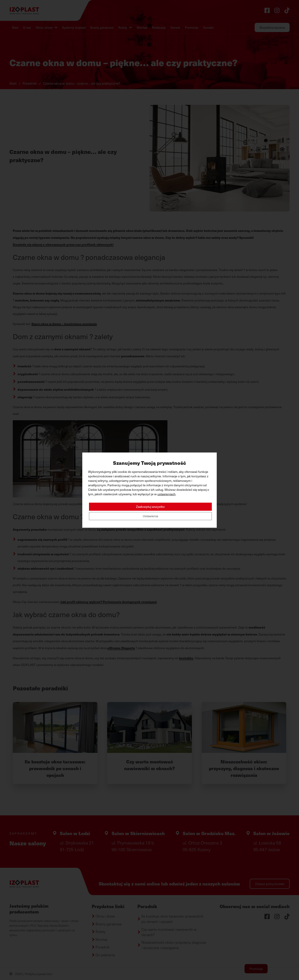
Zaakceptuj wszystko (150, 507)
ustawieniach (166, 494)
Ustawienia (150, 516)
